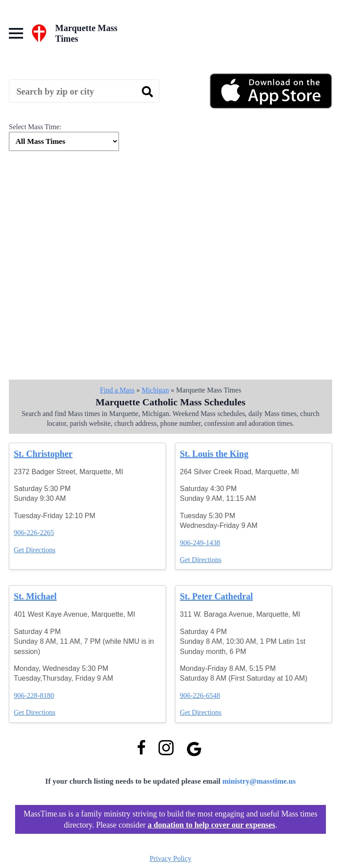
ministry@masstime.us (259, 781)
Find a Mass (117, 390)
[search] (147, 91)
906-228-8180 (34, 696)
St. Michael (35, 596)
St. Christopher (43, 454)
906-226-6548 (200, 696)
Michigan (155, 390)
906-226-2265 (34, 533)
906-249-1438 (200, 543)
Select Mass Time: (35, 127)
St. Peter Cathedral (216, 596)
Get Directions (35, 550)
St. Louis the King (214, 454)
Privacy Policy (170, 858)
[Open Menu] (16, 33)
